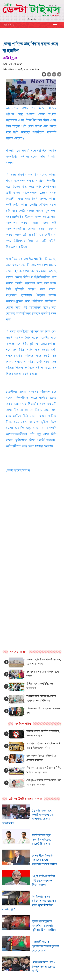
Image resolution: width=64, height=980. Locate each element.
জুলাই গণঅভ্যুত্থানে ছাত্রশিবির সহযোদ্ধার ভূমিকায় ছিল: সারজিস (44, 926)
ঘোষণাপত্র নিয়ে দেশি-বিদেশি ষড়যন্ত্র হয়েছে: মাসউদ (44, 967)
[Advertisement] (32, 544)
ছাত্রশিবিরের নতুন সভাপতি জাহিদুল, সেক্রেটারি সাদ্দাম (41, 840)
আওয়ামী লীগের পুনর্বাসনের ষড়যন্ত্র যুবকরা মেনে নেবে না (45, 946)
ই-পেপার (32, 19)
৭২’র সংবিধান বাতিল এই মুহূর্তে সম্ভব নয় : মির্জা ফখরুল (44, 881)
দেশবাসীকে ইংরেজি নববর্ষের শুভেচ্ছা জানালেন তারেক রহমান (45, 860)
